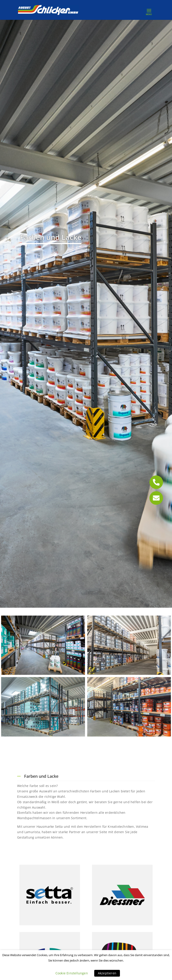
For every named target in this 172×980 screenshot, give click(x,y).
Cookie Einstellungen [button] (72, 973)
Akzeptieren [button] (107, 973)
